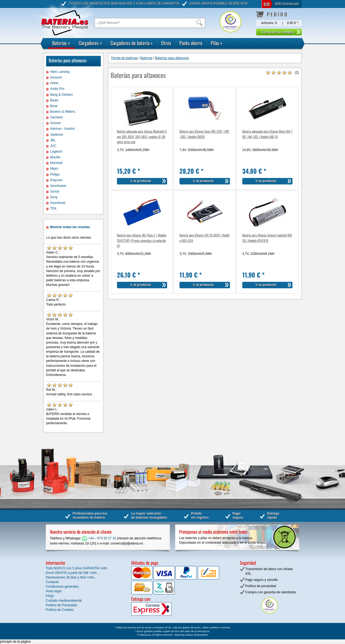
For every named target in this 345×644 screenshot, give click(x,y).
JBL (53, 140)
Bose (54, 106)
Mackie (55, 157)
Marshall (56, 163)
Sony (54, 197)
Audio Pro (57, 89)
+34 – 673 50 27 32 (99, 538)
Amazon (56, 77)
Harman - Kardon (63, 129)
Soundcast (58, 203)
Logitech (56, 152)
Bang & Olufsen (61, 95)
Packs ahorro (191, 43)
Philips (55, 174)
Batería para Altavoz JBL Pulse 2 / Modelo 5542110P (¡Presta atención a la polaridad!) (142, 240)
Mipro (54, 169)
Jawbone (57, 135)
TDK (53, 208)
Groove (55, 123)
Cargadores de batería (132, 43)
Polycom (56, 180)
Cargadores (90, 43)
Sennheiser (58, 186)
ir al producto (141, 181)
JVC (53, 146)
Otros (166, 43)
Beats (54, 100)
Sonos (55, 191)
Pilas (217, 43)
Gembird (56, 117)
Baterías (61, 43)
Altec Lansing (60, 72)
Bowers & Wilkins (63, 112)
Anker (54, 83)
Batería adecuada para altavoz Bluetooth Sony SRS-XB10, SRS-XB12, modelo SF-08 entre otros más (142, 136)
